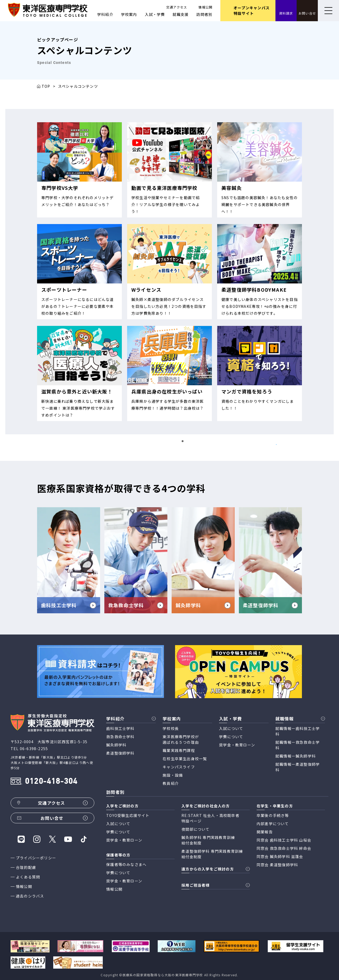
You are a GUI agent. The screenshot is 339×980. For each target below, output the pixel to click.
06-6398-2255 (34, 749)
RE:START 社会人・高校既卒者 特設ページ (210, 818)
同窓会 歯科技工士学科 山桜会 (284, 840)
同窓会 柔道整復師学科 (277, 865)
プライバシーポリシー (36, 858)
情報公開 (205, 7)
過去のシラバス (30, 896)
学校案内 (129, 14)
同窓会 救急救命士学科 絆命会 (284, 848)
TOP (46, 86)
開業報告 (265, 832)
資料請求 (286, 13)
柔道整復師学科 (120, 753)
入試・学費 (155, 14)
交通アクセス (177, 7)
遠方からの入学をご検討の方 (208, 869)
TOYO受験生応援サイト (128, 815)
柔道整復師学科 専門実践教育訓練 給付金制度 (212, 854)
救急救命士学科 (120, 737)
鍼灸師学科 (116, 745)
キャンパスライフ (179, 767)
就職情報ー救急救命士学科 (298, 745)
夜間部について (195, 829)
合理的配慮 (26, 867)
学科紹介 (105, 14)
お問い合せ (307, 13)
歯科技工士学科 (120, 728)
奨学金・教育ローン (237, 745)
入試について (231, 728)
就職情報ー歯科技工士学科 (298, 731)
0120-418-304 (51, 782)
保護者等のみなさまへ (126, 864)
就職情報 (285, 719)
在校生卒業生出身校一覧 (185, 759)
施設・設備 (173, 775)
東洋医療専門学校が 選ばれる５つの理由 (181, 739)
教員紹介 (171, 783)
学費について (231, 737)
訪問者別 (204, 14)
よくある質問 (28, 877)
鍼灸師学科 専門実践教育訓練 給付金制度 (208, 840)
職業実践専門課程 (179, 750)
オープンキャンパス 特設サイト (252, 10)
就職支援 (181, 14)
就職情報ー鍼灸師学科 (296, 756)
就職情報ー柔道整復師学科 (298, 767)
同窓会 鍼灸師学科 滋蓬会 (280, 856)
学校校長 (171, 728)
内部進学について (273, 824)
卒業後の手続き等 (273, 815)
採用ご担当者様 (195, 885)
